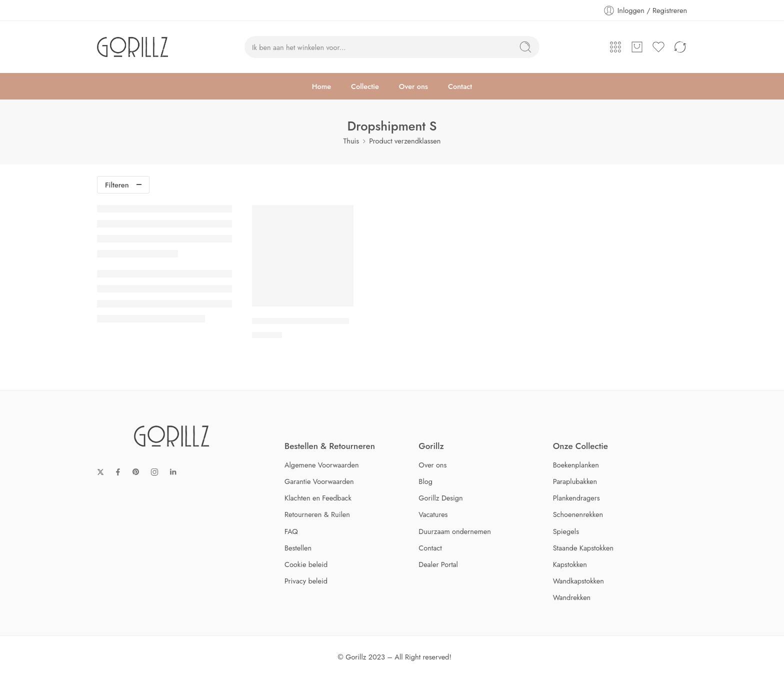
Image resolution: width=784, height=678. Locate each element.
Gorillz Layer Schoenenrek (300, 321)
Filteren (117, 185)
